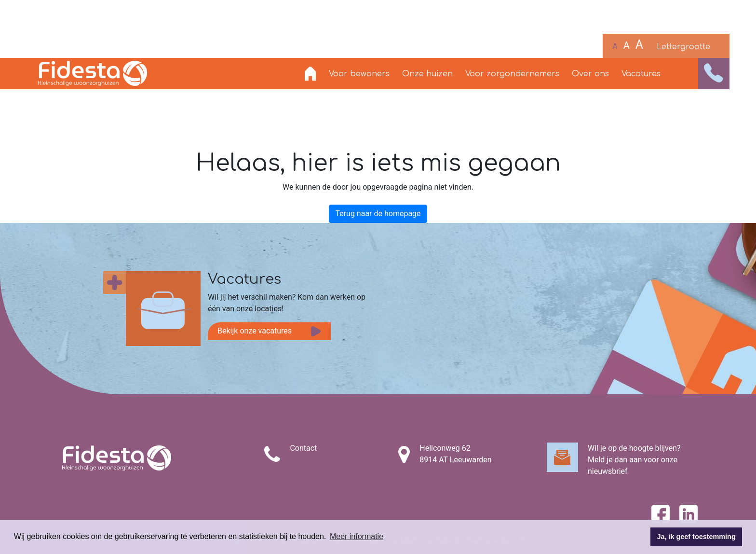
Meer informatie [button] (357, 536)
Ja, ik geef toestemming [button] (696, 537)
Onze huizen (427, 74)
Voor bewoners (359, 74)
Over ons (590, 74)
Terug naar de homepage (378, 214)
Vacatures (641, 74)
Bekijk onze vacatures (255, 331)
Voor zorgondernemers (512, 74)
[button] (714, 74)
